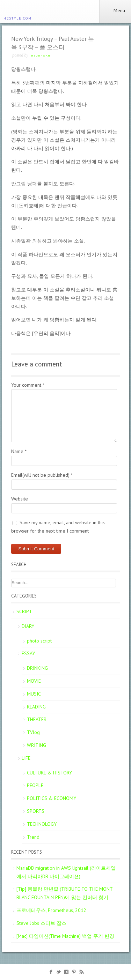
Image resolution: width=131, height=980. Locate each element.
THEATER (37, 719)
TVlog (33, 732)
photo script (39, 641)
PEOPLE (35, 785)
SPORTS (36, 811)
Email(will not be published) (42, 475)
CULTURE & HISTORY (49, 773)
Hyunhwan (41, 55)
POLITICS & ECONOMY (52, 798)
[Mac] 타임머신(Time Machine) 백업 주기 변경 (65, 936)
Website (20, 499)
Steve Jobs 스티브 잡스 (41, 923)
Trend (33, 837)
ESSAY (28, 653)
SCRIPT (24, 611)
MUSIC (34, 694)
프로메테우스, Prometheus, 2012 (51, 910)
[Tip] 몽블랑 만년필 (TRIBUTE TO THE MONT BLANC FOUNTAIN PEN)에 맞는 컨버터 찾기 (65, 893)
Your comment (28, 385)
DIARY (28, 626)
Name (19, 451)
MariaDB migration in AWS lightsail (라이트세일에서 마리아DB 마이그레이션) (66, 872)
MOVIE (34, 681)
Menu (115, 10)
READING (36, 707)
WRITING (37, 745)
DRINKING (37, 668)
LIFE (26, 758)
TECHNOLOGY (42, 824)
